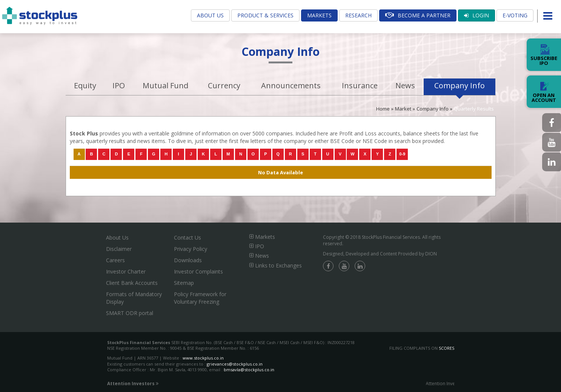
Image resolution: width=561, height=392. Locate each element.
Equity (85, 85)
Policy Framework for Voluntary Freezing (200, 298)
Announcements (291, 85)
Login (476, 15)
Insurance (360, 85)
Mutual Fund (165, 85)
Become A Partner (418, 15)
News (405, 85)
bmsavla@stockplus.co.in (249, 370)
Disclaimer (119, 249)
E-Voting (515, 15)
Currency (224, 85)
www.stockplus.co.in (203, 358)
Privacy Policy (191, 249)
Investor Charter (126, 271)
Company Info (460, 85)
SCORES (446, 348)
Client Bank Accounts (132, 283)
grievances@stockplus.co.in (235, 364)
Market (403, 109)
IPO (119, 85)
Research (358, 15)
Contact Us (188, 238)
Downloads (188, 260)
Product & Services (265, 15)
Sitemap (184, 283)
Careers (115, 260)
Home (383, 109)
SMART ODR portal (130, 313)
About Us (210, 15)
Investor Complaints (198, 271)
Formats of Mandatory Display (134, 298)
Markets (319, 15)
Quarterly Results (474, 109)
